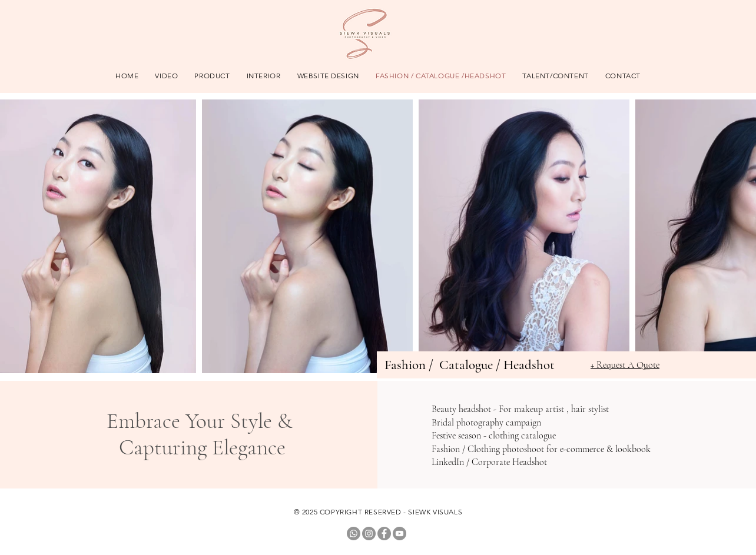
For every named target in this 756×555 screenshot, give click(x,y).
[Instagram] (369, 534)
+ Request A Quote (625, 365)
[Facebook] (384, 534)
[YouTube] (399, 534)
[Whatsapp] (354, 534)
